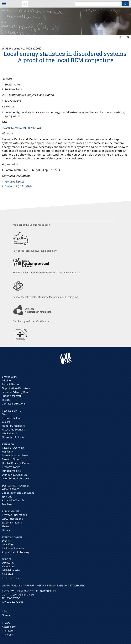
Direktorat (8, 563)
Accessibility (9, 627)
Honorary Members (13, 426)
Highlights (8, 451)
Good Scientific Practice (15, 478)
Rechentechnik (10, 578)
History (6, 400)
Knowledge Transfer (13, 500)
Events (6, 541)
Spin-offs (7, 497)
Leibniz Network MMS (15, 475)
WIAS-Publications (12, 519)
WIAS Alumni (9, 433)
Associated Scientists (14, 430)
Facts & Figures (10, 384)
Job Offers (8, 544)
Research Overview (13, 448)
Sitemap (7, 615)
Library (6, 530)
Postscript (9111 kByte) (19, 186)
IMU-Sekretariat (11, 570)
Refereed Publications (14, 515)
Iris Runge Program (13, 548)
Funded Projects (11, 471)
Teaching (7, 504)
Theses (6, 526)
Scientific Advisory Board (16, 392)
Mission (6, 380)
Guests (6, 422)
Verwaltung (8, 566)
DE (121, 37)
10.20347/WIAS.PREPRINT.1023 (22, 128)
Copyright (8, 634)
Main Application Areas (15, 455)
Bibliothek (8, 574)
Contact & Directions (14, 404)
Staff (5, 414)
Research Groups (12, 459)
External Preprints (12, 523)
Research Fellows (12, 418)
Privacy (6, 623)
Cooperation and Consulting (18, 493)
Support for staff (11, 396)
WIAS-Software (10, 489)
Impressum (8, 631)
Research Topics (11, 467)
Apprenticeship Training (16, 552)
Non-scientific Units (13, 437)
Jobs (4, 611)
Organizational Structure (16, 388)
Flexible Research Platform (17, 463)
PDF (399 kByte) (14, 181)
